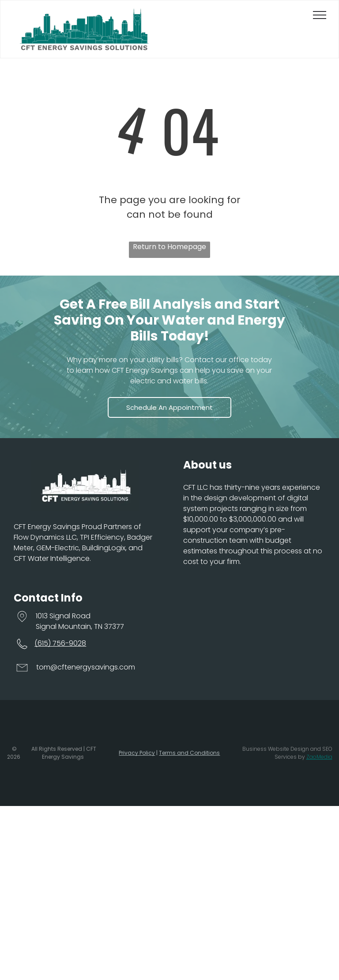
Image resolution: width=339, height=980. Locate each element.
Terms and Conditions (189, 753)
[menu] (320, 15)
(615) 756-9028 (60, 643)
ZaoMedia (319, 757)
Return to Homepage (169, 247)
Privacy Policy (137, 753)
